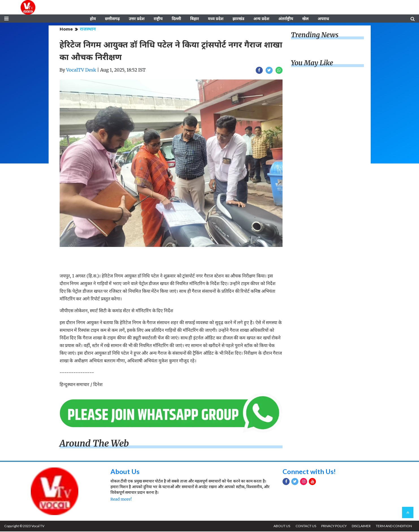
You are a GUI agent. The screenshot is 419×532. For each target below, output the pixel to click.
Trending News (315, 35)
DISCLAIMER (361, 526)
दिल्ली (176, 19)
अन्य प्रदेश (261, 19)
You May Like (312, 63)
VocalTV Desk (81, 70)
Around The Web (94, 444)
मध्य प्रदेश (216, 19)
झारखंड (238, 19)
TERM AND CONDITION (394, 526)
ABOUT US (281, 526)
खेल (306, 19)
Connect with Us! (309, 472)
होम (93, 19)
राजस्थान (88, 30)
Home (66, 30)
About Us (125, 472)
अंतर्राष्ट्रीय (286, 19)
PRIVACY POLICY (333, 526)
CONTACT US (305, 526)
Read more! (121, 500)
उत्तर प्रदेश (137, 19)
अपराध (323, 19)
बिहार (195, 19)
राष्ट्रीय (158, 19)
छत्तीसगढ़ (112, 19)
